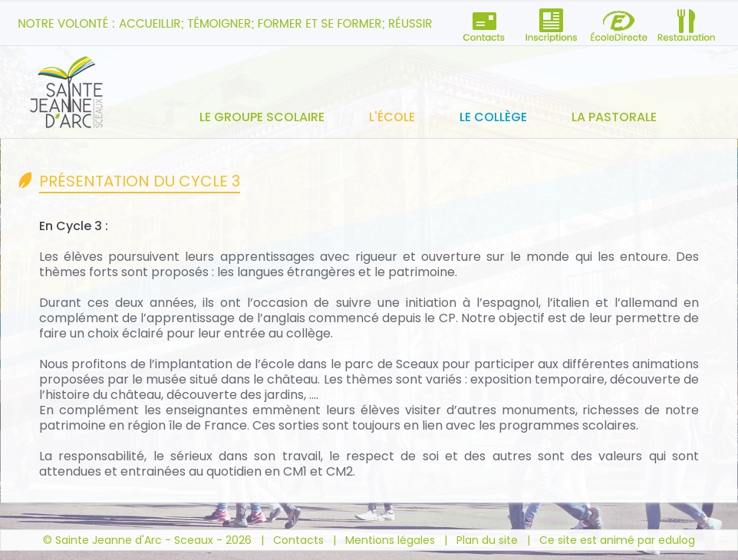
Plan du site (487, 540)
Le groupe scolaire (262, 117)
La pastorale (614, 117)
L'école (392, 117)
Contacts (298, 540)
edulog (677, 540)
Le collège (493, 117)
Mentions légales (390, 540)
